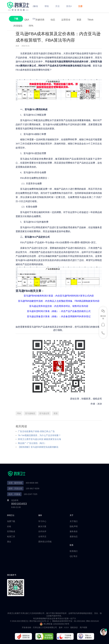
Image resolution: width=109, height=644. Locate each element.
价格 (9, 526)
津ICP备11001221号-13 (39, 621)
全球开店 (42, 537)
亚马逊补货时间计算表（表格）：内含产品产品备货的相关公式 (59, 311)
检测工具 (11, 537)
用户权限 (83, 627)
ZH (34, 6)
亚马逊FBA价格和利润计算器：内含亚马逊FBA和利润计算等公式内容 (59, 296)
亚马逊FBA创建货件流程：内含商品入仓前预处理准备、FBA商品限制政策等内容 (59, 301)
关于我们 (74, 521)
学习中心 (42, 521)
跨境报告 (18, 26)
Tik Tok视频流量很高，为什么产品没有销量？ (39, 435)
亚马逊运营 (44, 413)
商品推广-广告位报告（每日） (32, 443)
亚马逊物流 (30, 413)
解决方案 (42, 526)
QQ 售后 (74, 556)
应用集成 (11, 531)
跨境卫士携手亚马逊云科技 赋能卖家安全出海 (39, 439)
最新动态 (74, 537)
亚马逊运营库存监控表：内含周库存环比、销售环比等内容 (59, 306)
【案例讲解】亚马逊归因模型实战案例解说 (38, 447)
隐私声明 (74, 526)
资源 (55, 413)
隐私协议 (74, 627)
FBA (19, 413)
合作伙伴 (42, 531)
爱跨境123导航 (45, 542)
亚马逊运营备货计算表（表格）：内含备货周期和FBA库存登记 (59, 316)
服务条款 (74, 531)
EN (34, 19)
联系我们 (74, 551)
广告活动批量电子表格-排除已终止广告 (36, 431)
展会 (9, 542)
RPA (31, 26)
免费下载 (11, 521)
